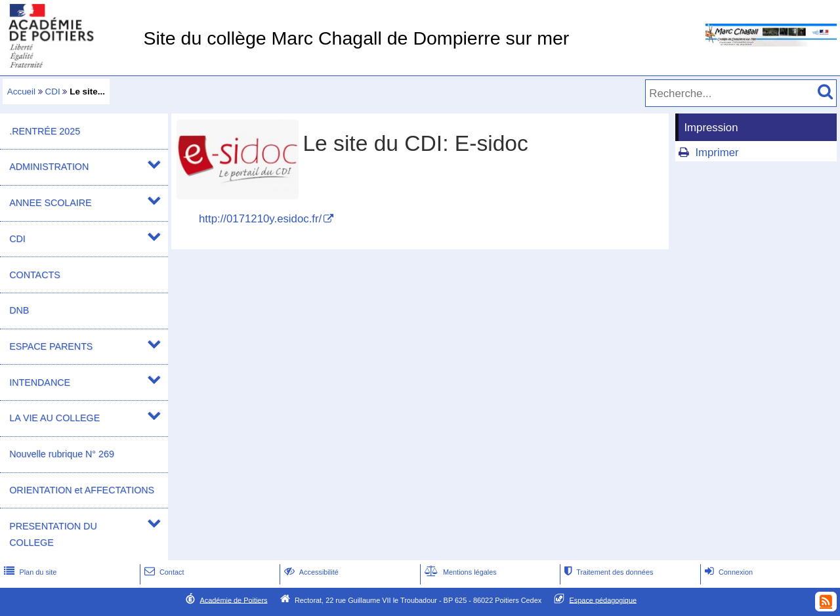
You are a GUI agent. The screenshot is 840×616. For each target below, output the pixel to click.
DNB (19, 310)
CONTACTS (34, 275)
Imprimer (717, 153)
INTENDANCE (40, 382)
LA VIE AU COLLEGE (54, 418)
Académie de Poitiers (233, 600)
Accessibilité (310, 572)
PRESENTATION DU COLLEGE (53, 534)
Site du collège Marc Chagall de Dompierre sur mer (356, 38)
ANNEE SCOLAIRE (50, 203)
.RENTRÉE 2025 (45, 131)
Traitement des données (607, 572)
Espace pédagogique (603, 600)
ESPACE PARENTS (51, 346)
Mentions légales (459, 572)
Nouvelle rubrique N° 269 (62, 454)
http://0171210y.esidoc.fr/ (260, 219)
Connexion (727, 572)
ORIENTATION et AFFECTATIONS (82, 490)
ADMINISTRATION (49, 167)
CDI (53, 92)
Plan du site (29, 572)
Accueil (21, 92)
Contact (163, 572)
